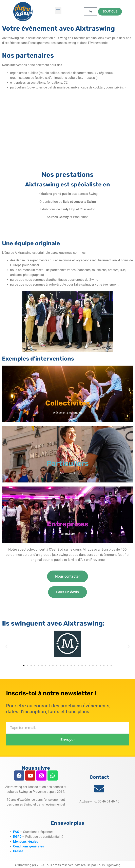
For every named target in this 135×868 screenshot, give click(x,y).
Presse (18, 851)
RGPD (17, 837)
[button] (58, 11)
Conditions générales (28, 846)
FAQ (16, 832)
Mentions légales (26, 841)
